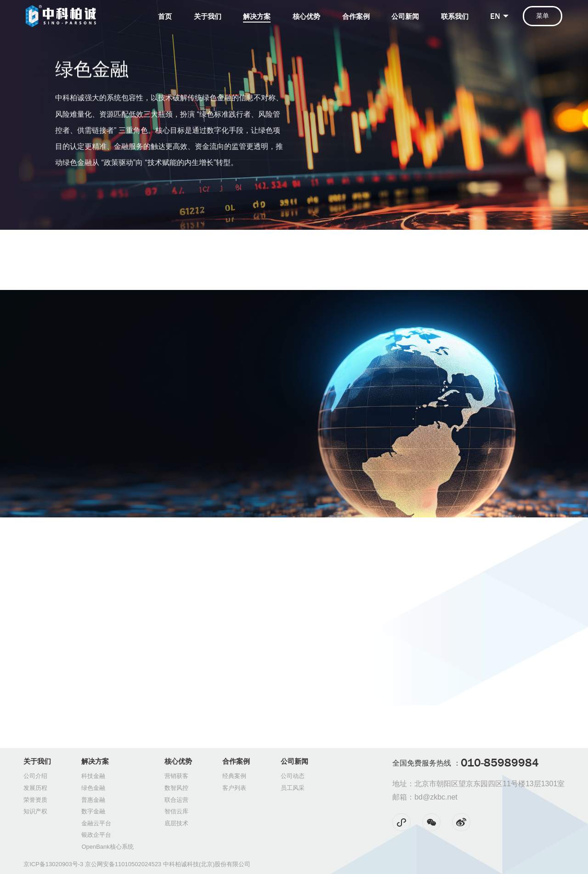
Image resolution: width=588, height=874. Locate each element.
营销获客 (176, 776)
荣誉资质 (35, 800)
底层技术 (176, 823)
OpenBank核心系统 (107, 847)
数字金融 (93, 811)
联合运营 (176, 800)
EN (495, 16)
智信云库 (176, 811)
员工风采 (293, 788)
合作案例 (356, 16)
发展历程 (35, 788)
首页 (165, 16)
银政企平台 (96, 835)
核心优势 (306, 16)
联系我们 (455, 16)
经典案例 (234, 776)
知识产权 (35, 811)
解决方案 (257, 16)
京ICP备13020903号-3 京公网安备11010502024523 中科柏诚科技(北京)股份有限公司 (137, 864)
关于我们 (208, 16)
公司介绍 (35, 776)
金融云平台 (96, 823)
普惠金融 (93, 800)
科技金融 (93, 776)
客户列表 (234, 788)
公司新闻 (405, 16)
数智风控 (176, 788)
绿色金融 (93, 788)
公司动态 (293, 776)
